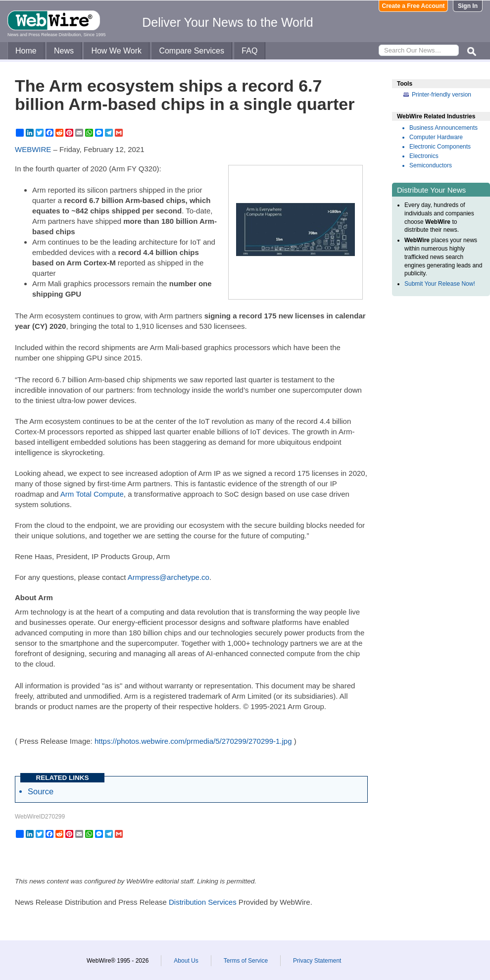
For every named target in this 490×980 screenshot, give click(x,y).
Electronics (424, 156)
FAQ (249, 51)
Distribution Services (203, 902)
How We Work (116, 51)
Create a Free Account (414, 6)
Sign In (468, 6)
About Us (186, 961)
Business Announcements (443, 128)
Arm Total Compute (92, 494)
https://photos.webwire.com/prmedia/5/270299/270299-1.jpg (193, 741)
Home (26, 51)
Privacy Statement (317, 961)
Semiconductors (431, 165)
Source (41, 791)
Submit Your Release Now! (440, 284)
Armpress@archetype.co (169, 577)
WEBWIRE (33, 149)
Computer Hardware (436, 137)
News (64, 51)
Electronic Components (440, 147)
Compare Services (192, 51)
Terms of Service (246, 961)
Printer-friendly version (441, 95)
